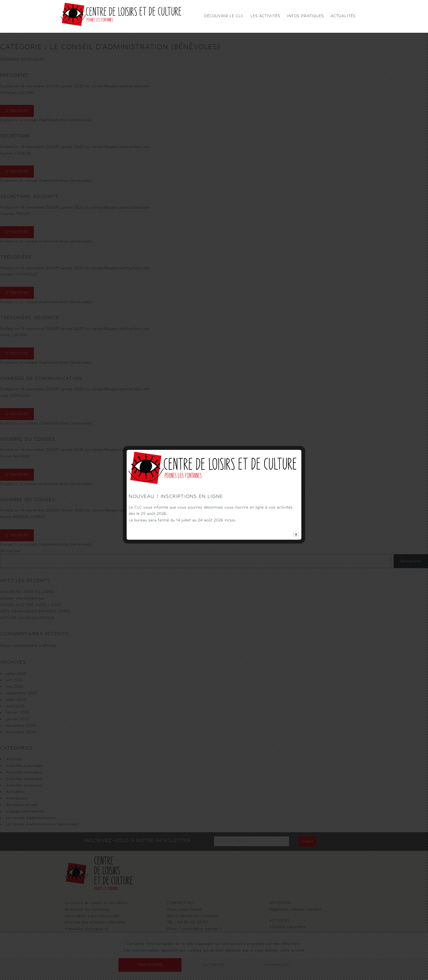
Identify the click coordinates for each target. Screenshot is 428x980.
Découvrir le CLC (224, 16)
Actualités (343, 16)
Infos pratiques (305, 16)
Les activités (265, 16)
